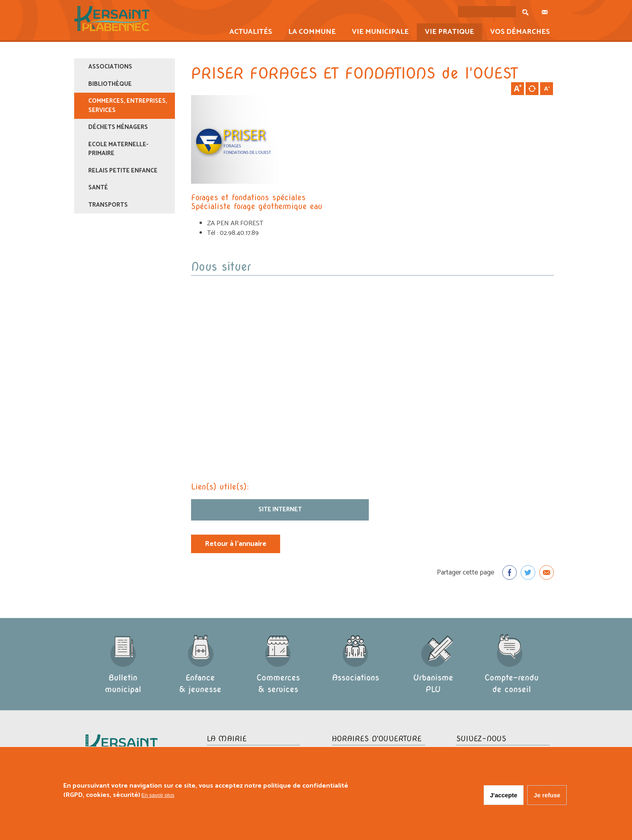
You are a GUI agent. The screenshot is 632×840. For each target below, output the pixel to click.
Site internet (280, 509)
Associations (110, 67)
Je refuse (547, 795)
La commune (309, 33)
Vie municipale (378, 33)
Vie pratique (447, 33)
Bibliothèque (110, 84)
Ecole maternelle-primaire (118, 149)
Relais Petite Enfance (123, 171)
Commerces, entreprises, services (128, 106)
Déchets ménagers (118, 127)
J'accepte (504, 795)
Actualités (248, 33)
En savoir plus (158, 795)
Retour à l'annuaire (236, 544)
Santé (98, 188)
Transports (108, 205)
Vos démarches (517, 33)
